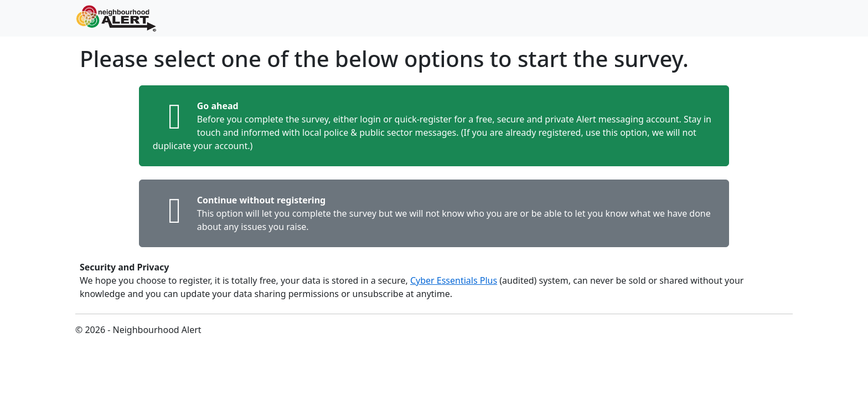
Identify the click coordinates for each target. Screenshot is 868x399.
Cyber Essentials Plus (454, 280)
